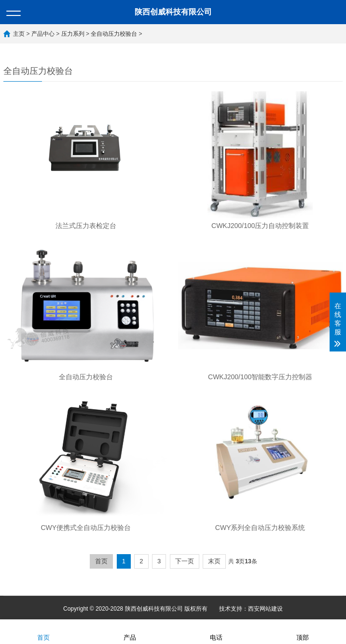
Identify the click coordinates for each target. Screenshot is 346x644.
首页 (101, 561)
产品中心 (43, 34)
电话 (216, 631)
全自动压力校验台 (114, 34)
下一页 (185, 561)
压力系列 (73, 34)
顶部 (303, 631)
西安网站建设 (265, 609)
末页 (214, 561)
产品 (130, 631)
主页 (19, 34)
